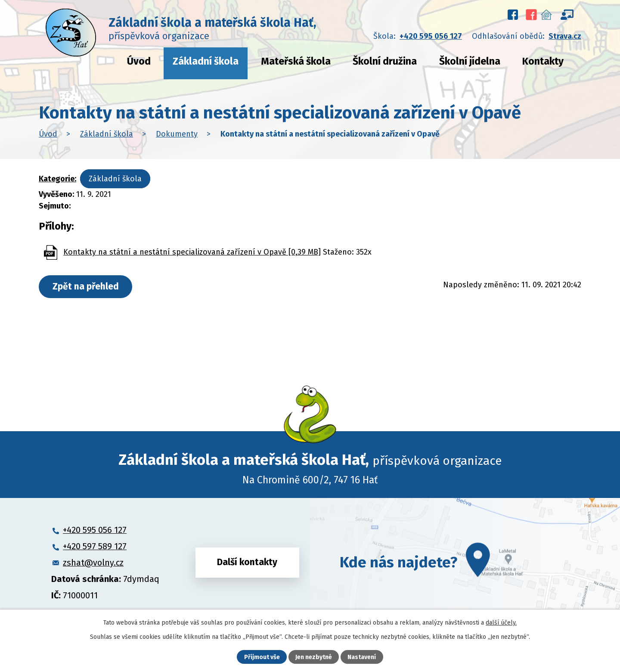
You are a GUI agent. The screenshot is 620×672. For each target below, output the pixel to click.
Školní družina (385, 61)
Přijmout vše (262, 657)
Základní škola (206, 61)
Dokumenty (177, 134)
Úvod (139, 61)
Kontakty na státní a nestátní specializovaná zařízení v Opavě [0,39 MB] (192, 252)
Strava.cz (565, 36)
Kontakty (543, 61)
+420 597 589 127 (95, 546)
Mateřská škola (296, 61)
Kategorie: (57, 179)
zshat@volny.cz (93, 563)
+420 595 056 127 (431, 36)
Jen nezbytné (314, 657)
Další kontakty (247, 562)
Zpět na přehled (86, 286)
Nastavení (362, 657)
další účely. (501, 623)
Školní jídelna (470, 61)
